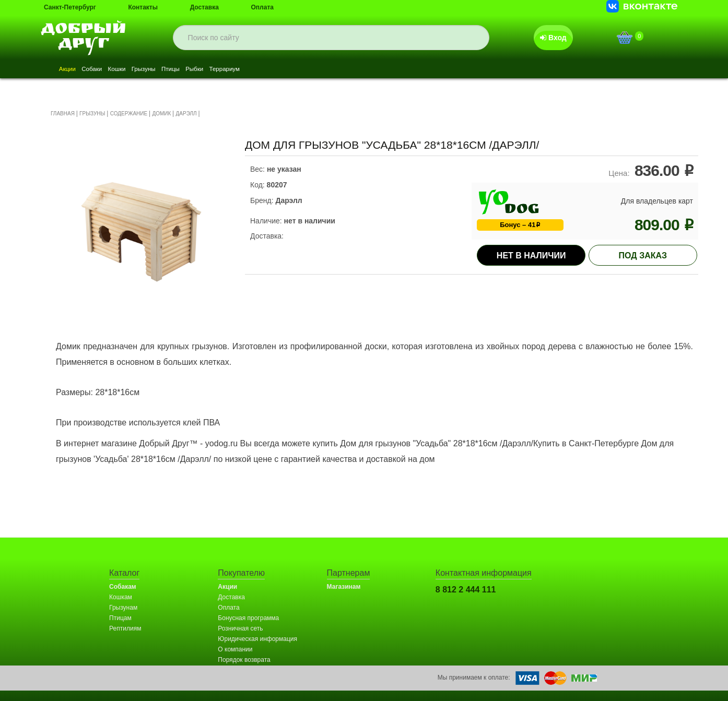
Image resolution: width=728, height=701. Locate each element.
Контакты (143, 7)
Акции (72, 70)
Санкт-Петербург (70, 7)
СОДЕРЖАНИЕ (129, 114)
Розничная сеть (240, 628)
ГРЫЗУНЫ (92, 114)
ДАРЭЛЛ (186, 114)
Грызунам (123, 608)
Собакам (123, 587)
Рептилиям (125, 628)
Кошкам (121, 597)
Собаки (107, 70)
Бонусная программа (248, 618)
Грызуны (181, 70)
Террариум (295, 70)
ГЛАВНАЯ (63, 114)
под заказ (643, 256)
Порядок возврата (244, 660)
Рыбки (254, 70)
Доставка (204, 7)
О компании (235, 649)
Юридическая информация (257, 639)
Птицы (219, 70)
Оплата (262, 7)
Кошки (143, 70)
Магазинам (344, 587)
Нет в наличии (531, 256)
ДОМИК (161, 114)
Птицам (120, 618)
